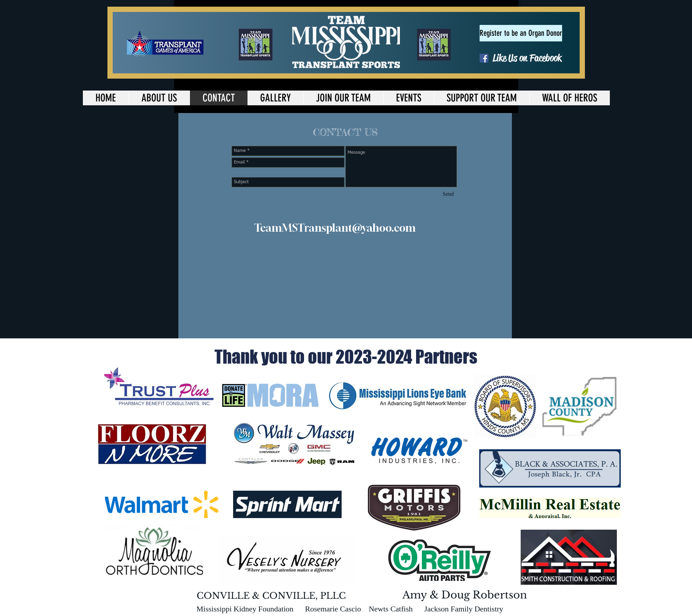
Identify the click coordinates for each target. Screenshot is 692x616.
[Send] (448, 194)
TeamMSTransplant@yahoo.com (335, 228)
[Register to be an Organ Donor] (521, 33)
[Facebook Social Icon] (484, 58)
